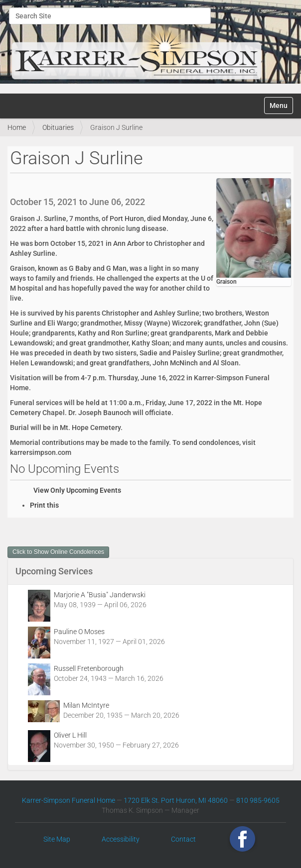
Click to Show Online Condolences (58, 552)
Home (17, 127)
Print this (44, 505)
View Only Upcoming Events (77, 490)
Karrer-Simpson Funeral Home (69, 800)
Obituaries (58, 127)
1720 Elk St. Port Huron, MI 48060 (176, 800)
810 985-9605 (258, 800)
